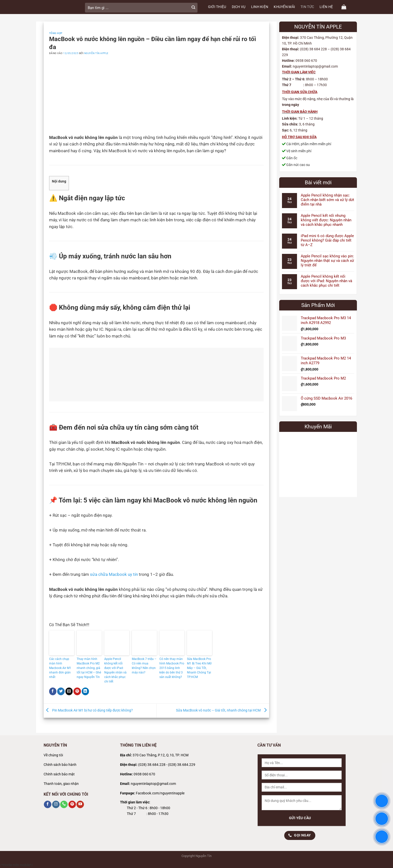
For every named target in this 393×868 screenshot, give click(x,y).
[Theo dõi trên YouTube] (80, 804)
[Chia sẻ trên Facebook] (53, 691)
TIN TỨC (307, 7)
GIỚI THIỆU (217, 7)
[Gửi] (193, 8)
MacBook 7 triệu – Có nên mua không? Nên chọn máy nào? (144, 666)
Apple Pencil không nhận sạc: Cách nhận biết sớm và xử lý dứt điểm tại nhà (327, 200)
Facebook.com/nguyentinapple (160, 793)
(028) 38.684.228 (152, 765)
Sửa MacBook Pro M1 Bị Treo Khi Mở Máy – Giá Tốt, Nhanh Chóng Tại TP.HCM (199, 668)
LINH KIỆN (260, 7)
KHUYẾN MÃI (284, 7)
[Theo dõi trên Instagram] (56, 804)
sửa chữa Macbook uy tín (114, 574)
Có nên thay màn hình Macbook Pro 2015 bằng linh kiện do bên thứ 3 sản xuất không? (172, 668)
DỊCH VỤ (239, 7)
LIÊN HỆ (326, 7)
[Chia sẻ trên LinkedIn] (85, 691)
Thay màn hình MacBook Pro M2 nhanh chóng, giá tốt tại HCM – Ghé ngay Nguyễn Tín (89, 668)
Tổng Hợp (56, 33)
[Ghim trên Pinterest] (77, 691)
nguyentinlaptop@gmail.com (153, 784)
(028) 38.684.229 (182, 765)
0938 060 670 (144, 774)
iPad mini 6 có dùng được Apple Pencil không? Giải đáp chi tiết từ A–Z (327, 240)
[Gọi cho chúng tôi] (64, 804)
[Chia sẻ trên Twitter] (61, 691)
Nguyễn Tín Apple (96, 53)
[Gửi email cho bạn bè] (69, 691)
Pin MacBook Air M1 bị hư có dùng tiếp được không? (88, 710)
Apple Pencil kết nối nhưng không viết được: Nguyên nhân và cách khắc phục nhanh (326, 220)
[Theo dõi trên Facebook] (48, 804)
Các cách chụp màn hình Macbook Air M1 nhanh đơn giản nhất (60, 668)
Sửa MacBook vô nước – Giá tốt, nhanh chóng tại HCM (223, 710)
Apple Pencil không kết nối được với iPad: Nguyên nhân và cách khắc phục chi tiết (115, 670)
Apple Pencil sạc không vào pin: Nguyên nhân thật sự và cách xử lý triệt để (327, 261)
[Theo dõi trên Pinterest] (72, 804)
